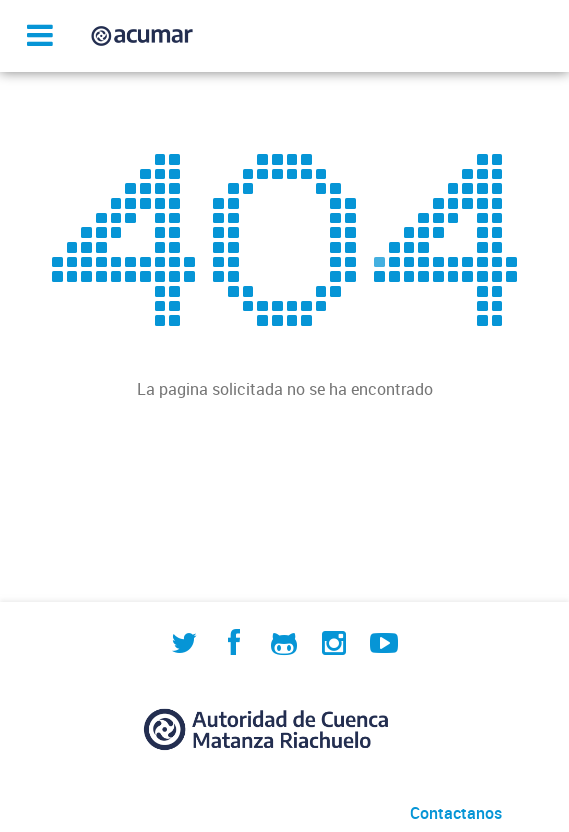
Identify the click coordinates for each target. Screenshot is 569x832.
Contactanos (456, 813)
